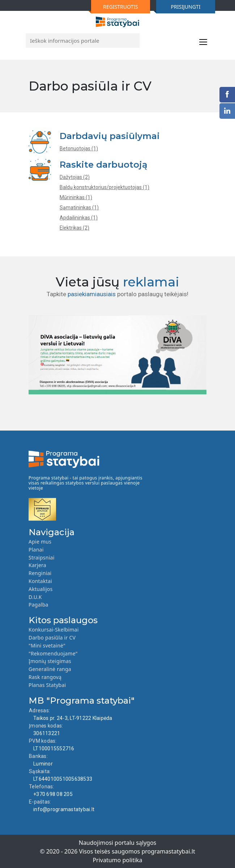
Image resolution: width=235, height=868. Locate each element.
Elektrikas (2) (74, 228)
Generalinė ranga (50, 669)
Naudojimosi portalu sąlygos (118, 843)
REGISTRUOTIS (115, 8)
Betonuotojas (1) (79, 148)
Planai (36, 550)
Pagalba (39, 605)
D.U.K (35, 597)
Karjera (37, 565)
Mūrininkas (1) (76, 197)
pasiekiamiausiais (92, 294)
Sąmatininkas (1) (79, 207)
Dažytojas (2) (75, 177)
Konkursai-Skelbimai (54, 630)
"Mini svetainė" (47, 645)
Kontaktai (40, 581)
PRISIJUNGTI (178, 8)
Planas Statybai (47, 685)
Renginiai (40, 573)
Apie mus (40, 542)
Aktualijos (41, 589)
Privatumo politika (117, 860)
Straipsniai (42, 557)
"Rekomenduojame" (53, 653)
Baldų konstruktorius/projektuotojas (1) (104, 187)
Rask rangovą (45, 677)
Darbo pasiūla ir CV (52, 638)
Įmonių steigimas (50, 661)
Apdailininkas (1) (79, 218)
